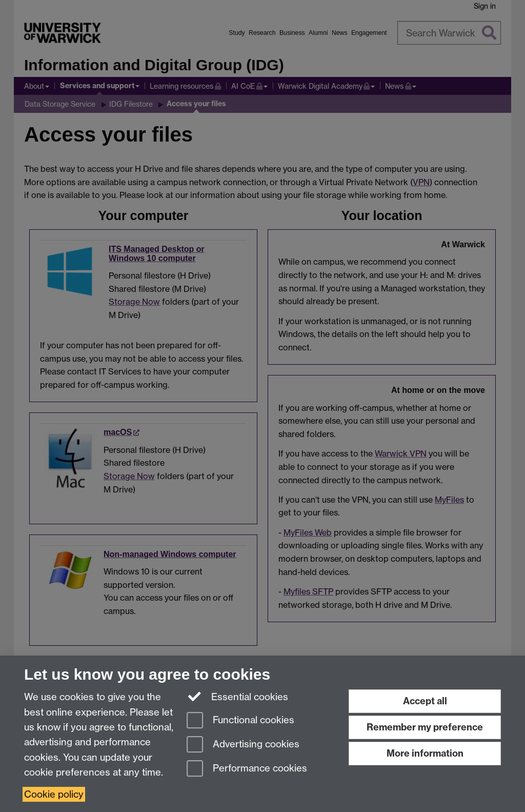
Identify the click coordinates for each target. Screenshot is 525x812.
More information (425, 753)
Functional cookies (240, 721)
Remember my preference (425, 727)
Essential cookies (238, 696)
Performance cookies (247, 769)
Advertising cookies (243, 745)
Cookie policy (54, 794)
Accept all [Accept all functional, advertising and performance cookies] (425, 701)
